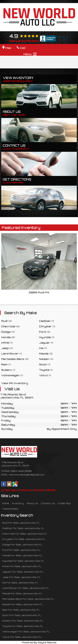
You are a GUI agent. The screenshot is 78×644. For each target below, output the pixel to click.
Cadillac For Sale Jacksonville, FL (23, 528)
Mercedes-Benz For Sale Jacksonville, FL (28, 599)
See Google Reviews (24, 41)
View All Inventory (15, 383)
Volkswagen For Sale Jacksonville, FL (26, 631)
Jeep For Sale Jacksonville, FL (22, 577)
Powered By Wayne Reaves (39, 642)
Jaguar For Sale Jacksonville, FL (23, 572)
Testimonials (10, 509)
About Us (32, 503)
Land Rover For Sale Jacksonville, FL (26, 588)
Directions (39, 490)
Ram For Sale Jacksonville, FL (21, 610)
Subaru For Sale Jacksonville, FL (23, 621)
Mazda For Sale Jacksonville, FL (22, 593)
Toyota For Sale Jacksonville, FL (23, 626)
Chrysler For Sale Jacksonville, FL (24, 539)
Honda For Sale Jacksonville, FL (22, 555)
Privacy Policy (9, 490)
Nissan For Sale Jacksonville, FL (22, 604)
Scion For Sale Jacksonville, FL (22, 615)
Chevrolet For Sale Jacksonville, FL (25, 534)
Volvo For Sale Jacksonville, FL (22, 637)
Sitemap (51, 490)
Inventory (18, 503)
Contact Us (25, 490)
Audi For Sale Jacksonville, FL (21, 523)
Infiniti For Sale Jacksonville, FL (22, 566)
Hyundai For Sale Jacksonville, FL (23, 561)
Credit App (64, 503)
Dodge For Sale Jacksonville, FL (22, 544)
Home (6, 503)
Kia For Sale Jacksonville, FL (20, 583)
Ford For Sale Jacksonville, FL (21, 550)
